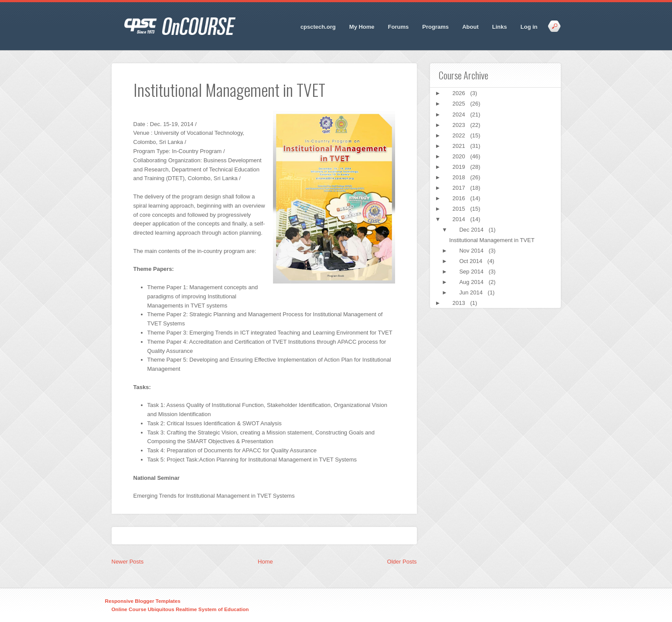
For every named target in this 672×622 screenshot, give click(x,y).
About (471, 27)
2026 (460, 93)
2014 (460, 219)
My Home (362, 27)
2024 (460, 114)
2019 (460, 167)
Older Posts (402, 562)
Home (265, 562)
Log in (529, 27)
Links (500, 27)
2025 (460, 104)
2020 (460, 156)
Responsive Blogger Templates (143, 601)
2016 (460, 198)
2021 (460, 146)
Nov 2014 (472, 251)
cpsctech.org (318, 27)
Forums (399, 27)
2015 (460, 209)
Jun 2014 (472, 292)
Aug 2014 (472, 282)
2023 (460, 125)
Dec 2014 (472, 230)
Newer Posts (128, 562)
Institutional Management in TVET (492, 240)
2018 (460, 177)
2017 (460, 188)
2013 (460, 303)
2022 (460, 135)
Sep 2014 (472, 272)
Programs (435, 27)
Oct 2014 (471, 261)
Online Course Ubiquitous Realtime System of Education (180, 609)
